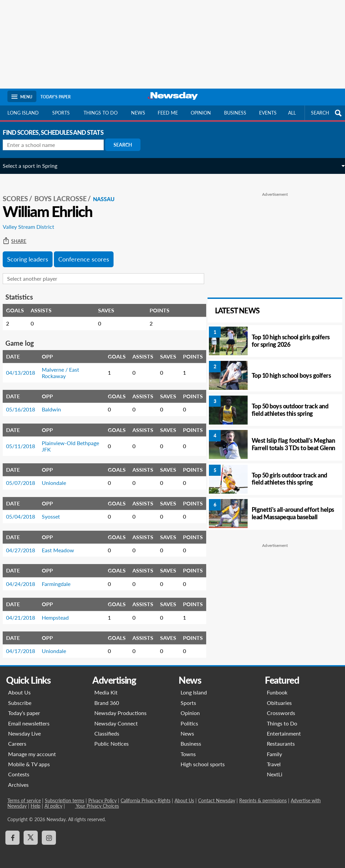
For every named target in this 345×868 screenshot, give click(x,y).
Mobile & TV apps (29, 763)
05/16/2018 (25, 403)
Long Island (23, 113)
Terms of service (24, 799)
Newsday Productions (120, 711)
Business (235, 113)
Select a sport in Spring (35, 166)
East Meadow (63, 544)
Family (274, 753)
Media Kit (106, 691)
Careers (17, 742)
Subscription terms (65, 799)
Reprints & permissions (263, 799)
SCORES (20, 192)
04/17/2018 (25, 645)
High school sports (203, 763)
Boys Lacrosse (65, 192)
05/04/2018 (25, 510)
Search (128, 145)
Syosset (56, 510)
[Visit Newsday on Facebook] (12, 836)
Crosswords (281, 711)
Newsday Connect (116, 722)
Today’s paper (24, 711)
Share (19, 235)
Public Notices (112, 742)
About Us (19, 691)
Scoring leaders (32, 253)
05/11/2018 (25, 440)
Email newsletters (29, 722)
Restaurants (281, 742)
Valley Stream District (33, 221)
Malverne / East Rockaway (65, 366)
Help (36, 804)
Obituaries (279, 701)
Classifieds (107, 732)
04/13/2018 (25, 366)
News (138, 113)
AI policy (53, 804)
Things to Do (282, 722)
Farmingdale (61, 577)
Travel (274, 763)
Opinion (201, 113)
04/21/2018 (25, 611)
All (292, 113)
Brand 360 (107, 701)
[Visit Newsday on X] (31, 836)
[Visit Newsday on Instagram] (49, 836)
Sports (61, 113)
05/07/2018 (25, 477)
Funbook (277, 691)
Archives (18, 783)
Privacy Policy (102, 799)
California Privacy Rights (146, 799)
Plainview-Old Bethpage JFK (63, 440)
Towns (188, 753)
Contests (19, 773)
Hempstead (60, 611)
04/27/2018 (25, 544)
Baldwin (56, 403)
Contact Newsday (217, 799)
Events (268, 113)
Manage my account (32, 753)
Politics (189, 722)
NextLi (275, 773)
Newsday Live (24, 732)
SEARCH (327, 113)
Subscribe (20, 701)
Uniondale (59, 477)
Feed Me (168, 113)
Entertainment (284, 732)
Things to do (101, 113)
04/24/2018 (25, 577)
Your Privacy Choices (97, 804)
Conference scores (88, 253)
